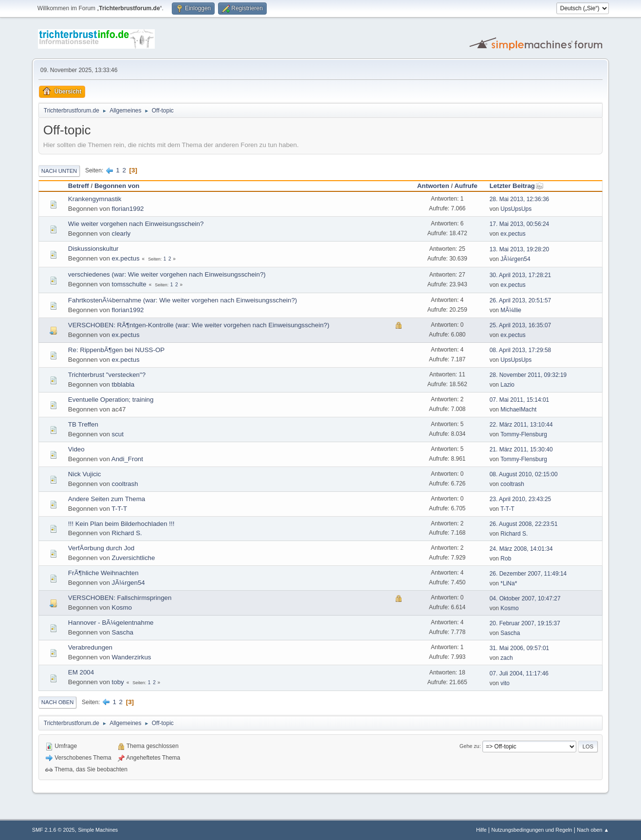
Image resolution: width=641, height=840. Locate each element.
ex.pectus (513, 234)
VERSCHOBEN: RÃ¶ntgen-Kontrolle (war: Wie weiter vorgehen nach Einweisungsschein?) (199, 325)
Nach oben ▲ (593, 830)
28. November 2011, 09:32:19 (528, 375)
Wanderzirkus (132, 657)
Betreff (79, 186)
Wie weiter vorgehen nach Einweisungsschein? (136, 224)
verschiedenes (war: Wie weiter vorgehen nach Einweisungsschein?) (167, 274)
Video (76, 449)
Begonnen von (117, 186)
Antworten (433, 186)
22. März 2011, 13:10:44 (521, 425)
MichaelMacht (518, 410)
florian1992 (128, 209)
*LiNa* (509, 583)
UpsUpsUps (516, 209)
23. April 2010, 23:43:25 (521, 499)
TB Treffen (83, 424)
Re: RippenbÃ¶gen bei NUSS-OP (116, 350)
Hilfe (481, 830)
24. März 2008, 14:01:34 (521, 549)
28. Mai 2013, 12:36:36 (520, 199)
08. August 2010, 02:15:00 (524, 474)
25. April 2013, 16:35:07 (521, 325)
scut (118, 434)
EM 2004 (81, 672)
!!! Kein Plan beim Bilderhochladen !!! (121, 524)
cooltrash (125, 484)
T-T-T (119, 509)
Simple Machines (98, 830)
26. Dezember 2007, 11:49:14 (528, 574)
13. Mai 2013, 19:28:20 (520, 249)
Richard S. (127, 533)
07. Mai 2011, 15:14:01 (520, 400)
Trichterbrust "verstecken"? (107, 375)
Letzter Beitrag (517, 186)
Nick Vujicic (85, 474)
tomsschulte (129, 284)
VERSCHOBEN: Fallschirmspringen (120, 598)
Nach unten (59, 171)
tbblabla (123, 384)
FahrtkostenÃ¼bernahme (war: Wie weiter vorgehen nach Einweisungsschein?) (183, 300)
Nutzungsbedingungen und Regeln (531, 830)
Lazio (507, 385)
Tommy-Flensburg (524, 434)
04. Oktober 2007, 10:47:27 (525, 598)
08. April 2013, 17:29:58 (521, 350)
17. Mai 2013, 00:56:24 (520, 224)
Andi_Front (127, 459)
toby (118, 682)
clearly (121, 233)
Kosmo (122, 607)
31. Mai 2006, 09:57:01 (520, 648)
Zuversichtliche (134, 558)
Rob (506, 559)
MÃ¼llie (511, 310)
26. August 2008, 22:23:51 (524, 524)
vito (505, 683)
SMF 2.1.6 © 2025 (54, 830)
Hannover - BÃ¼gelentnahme (111, 623)
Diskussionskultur (93, 249)
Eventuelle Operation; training (111, 400)
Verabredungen (90, 647)
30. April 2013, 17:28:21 (521, 275)
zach (506, 658)
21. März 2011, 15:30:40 (521, 449)
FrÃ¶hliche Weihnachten (103, 573)
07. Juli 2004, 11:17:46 (519, 673)
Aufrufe (466, 186)
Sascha (123, 632)
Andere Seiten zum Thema (107, 499)
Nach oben (58, 702)
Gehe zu (469, 746)
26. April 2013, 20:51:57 (521, 300)
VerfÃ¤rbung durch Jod (101, 548)
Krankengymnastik (95, 199)
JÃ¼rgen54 (515, 259)
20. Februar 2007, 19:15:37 (525, 623)
